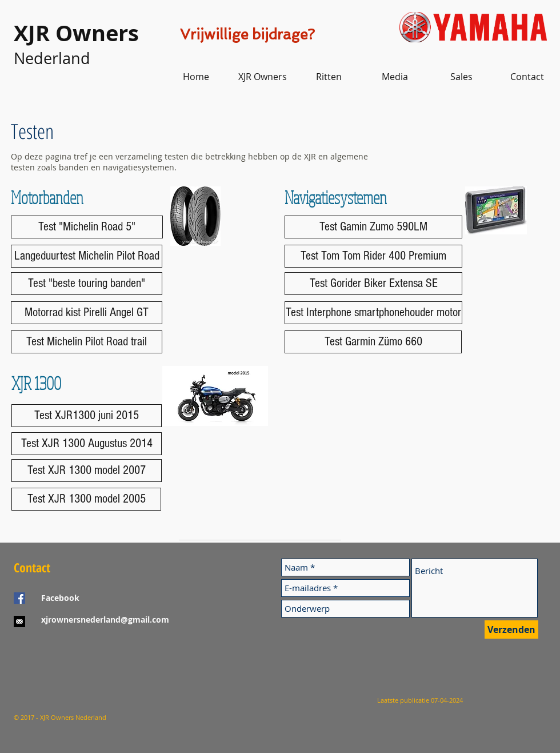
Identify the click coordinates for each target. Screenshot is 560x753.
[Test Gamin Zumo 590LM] (373, 227)
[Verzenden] (511, 630)
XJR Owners (76, 33)
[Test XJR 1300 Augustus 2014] (87, 444)
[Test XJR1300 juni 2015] (87, 416)
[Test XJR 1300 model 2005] (86, 499)
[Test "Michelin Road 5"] (87, 227)
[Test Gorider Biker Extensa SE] (373, 284)
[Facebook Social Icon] (19, 598)
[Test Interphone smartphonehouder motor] (373, 313)
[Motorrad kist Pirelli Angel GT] (87, 313)
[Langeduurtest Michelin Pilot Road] (87, 256)
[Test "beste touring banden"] (87, 284)
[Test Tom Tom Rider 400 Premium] (373, 256)
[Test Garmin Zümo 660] (373, 342)
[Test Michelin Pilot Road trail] (87, 342)
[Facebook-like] (85, 664)
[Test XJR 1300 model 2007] (87, 471)
